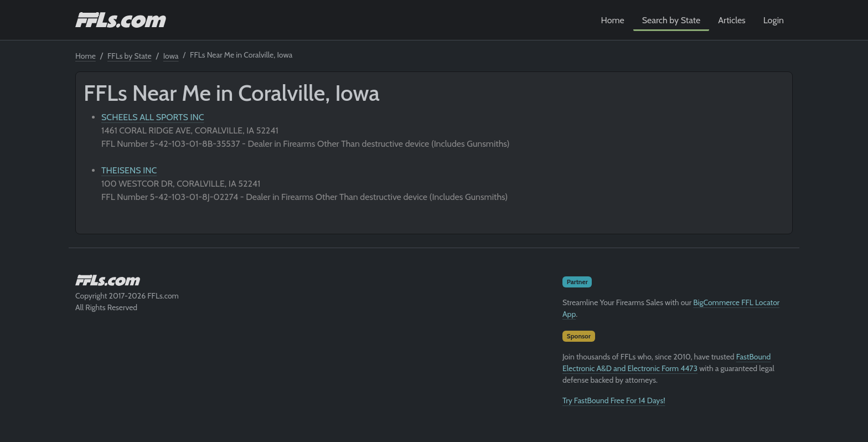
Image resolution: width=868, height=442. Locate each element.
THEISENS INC (129, 170)
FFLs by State (130, 56)
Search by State (671, 20)
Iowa (171, 56)
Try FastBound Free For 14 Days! (614, 400)
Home (613, 20)
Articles (732, 20)
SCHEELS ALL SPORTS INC (153, 117)
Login (774, 20)
